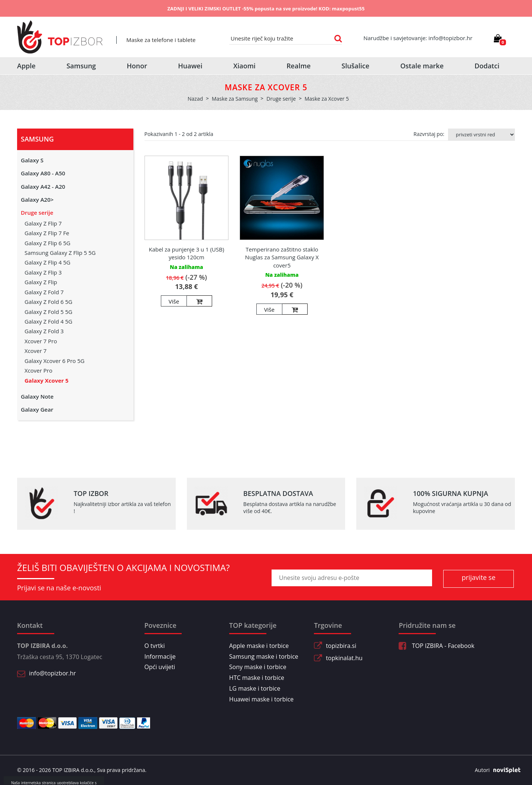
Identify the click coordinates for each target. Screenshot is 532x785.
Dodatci (487, 66)
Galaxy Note (37, 396)
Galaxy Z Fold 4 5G (48, 321)
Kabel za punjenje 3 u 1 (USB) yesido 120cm (186, 253)
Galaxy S (32, 160)
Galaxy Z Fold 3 (44, 331)
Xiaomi (244, 66)
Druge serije (37, 213)
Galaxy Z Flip (41, 282)
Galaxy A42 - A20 (43, 186)
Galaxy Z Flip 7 (43, 223)
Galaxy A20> (37, 200)
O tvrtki (155, 646)
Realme (299, 66)
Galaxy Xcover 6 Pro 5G (54, 361)
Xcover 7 (35, 351)
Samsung (81, 66)
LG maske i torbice (255, 688)
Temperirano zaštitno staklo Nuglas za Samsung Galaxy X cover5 (282, 257)
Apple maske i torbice (259, 646)
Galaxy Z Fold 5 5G (48, 312)
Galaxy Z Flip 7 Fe (47, 233)
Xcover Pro (38, 370)
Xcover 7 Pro (41, 341)
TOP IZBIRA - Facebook (436, 646)
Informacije (160, 656)
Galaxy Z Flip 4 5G (47, 262)
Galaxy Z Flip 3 (43, 272)
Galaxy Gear (37, 409)
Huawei (190, 66)
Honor (137, 66)
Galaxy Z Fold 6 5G (48, 302)
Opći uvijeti (160, 667)
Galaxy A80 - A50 (43, 173)
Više (174, 301)
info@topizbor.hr (52, 673)
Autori (495, 770)
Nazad (195, 99)
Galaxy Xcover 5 (46, 380)
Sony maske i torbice (258, 667)
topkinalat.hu (344, 658)
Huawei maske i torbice (262, 699)
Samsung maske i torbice (264, 656)
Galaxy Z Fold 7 (44, 292)
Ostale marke (422, 66)
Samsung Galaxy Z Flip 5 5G (60, 253)
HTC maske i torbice (257, 678)
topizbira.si (341, 646)
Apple (26, 66)
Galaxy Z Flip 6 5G (47, 243)
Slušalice (355, 66)
